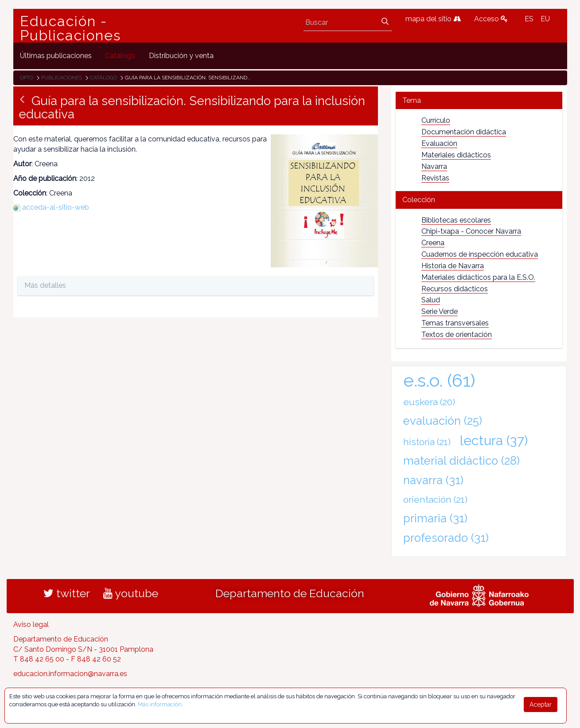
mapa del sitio (433, 19)
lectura (494, 440)
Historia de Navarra (453, 266)
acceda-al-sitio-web (56, 207)
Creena (433, 243)
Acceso (491, 19)
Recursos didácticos (455, 289)
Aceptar (541, 705)
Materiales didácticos (456, 155)
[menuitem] (56, 56)
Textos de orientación (457, 335)
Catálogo (103, 78)
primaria (435, 518)
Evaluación (439, 143)
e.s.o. (439, 380)
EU (545, 19)
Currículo (436, 120)
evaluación (443, 421)
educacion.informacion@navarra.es (70, 674)
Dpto (27, 78)
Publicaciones (62, 78)
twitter (67, 593)
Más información (160, 704)
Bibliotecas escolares (456, 220)
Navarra (434, 166)
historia (427, 442)
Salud (431, 300)
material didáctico (461, 461)
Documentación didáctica (464, 132)
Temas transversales (455, 323)
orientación (435, 499)
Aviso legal (31, 624)
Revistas (435, 178)
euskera (429, 402)
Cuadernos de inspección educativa (480, 254)
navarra (433, 480)
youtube (131, 593)
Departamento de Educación (290, 593)
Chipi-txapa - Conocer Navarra (471, 231)
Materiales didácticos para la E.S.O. (478, 277)
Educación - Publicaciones (70, 28)
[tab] (479, 100)
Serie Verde (440, 311)
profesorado (446, 538)
